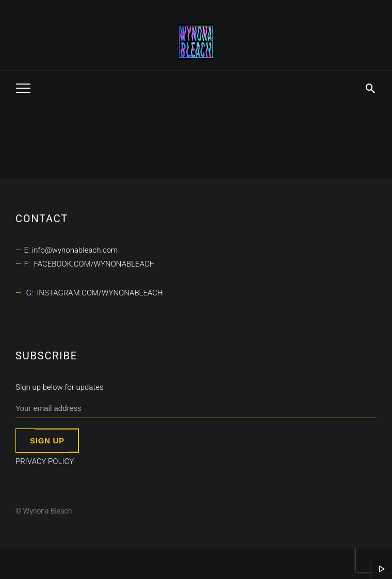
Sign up (47, 441)
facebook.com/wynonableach (94, 264)
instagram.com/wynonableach (100, 293)
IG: (31, 293)
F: (29, 264)
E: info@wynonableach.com (71, 250)
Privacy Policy (45, 461)
